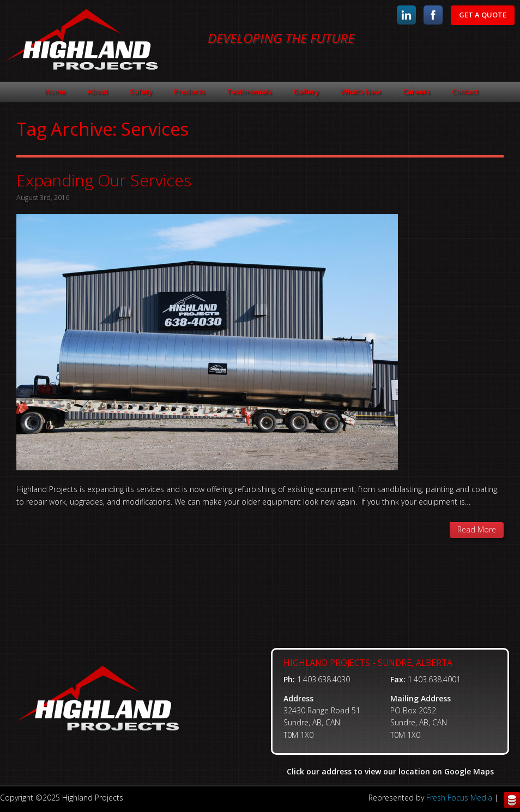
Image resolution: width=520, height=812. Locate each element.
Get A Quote (483, 15)
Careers (416, 92)
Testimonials (249, 92)
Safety (141, 92)
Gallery (306, 92)
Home (55, 92)
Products (189, 92)
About (98, 92)
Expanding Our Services (104, 180)
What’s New (361, 92)
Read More (477, 529)
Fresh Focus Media (459, 798)
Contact (465, 92)
